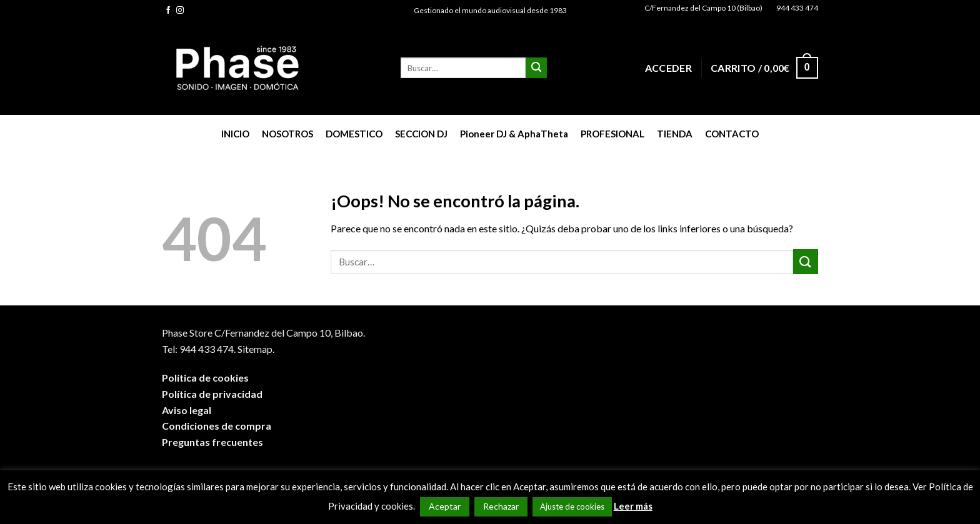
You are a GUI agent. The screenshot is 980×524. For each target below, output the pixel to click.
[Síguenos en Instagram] (180, 11)
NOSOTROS (287, 134)
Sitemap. (256, 349)
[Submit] (536, 68)
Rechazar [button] (501, 506)
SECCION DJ (421, 134)
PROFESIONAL (612, 134)
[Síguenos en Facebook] (168, 11)
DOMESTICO (354, 134)
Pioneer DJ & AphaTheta (514, 134)
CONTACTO (732, 134)
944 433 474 (797, 8)
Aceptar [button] (445, 506)
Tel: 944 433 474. (199, 349)
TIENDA (675, 134)
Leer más (633, 506)
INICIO (235, 134)
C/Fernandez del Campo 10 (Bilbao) (703, 8)
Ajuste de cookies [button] (572, 507)
